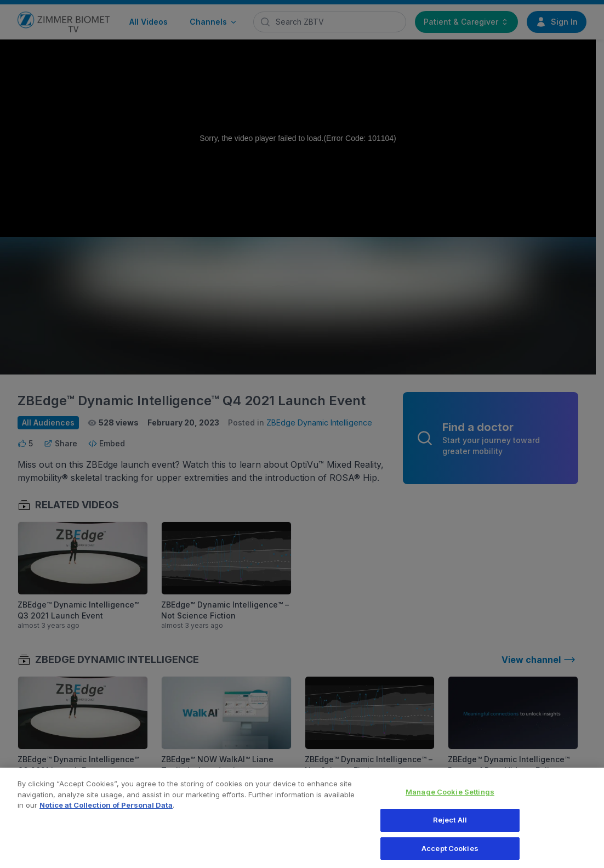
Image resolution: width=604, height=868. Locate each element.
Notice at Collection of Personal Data (106, 810)
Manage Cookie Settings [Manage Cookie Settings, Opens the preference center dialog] (450, 797)
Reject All (450, 825)
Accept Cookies (450, 853)
